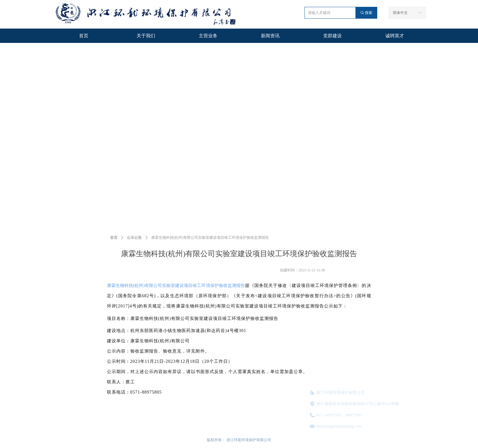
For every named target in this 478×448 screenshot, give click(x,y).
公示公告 (134, 238)
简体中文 (400, 13)
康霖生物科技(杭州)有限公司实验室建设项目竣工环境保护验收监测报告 (176, 286)
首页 (114, 238)
